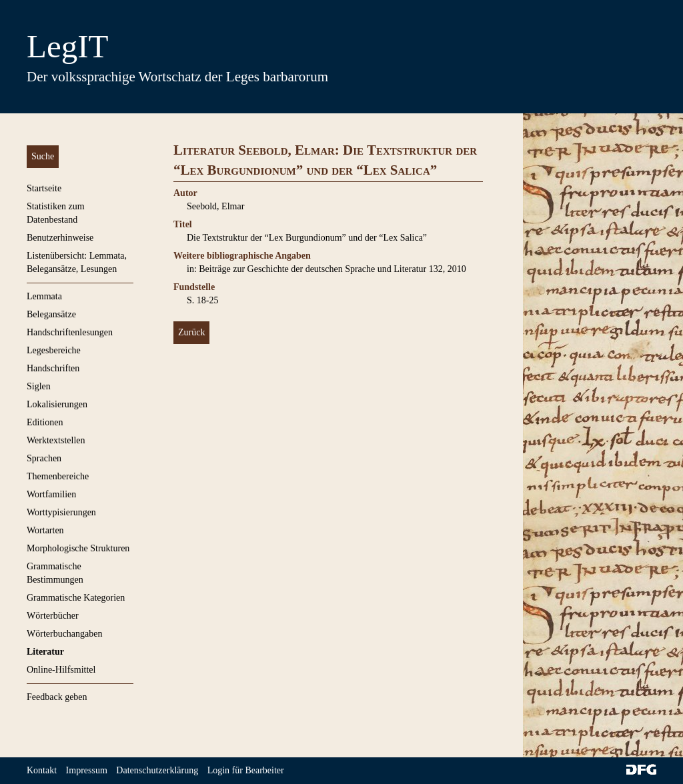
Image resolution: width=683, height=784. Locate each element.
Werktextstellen (56, 440)
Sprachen (44, 458)
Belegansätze (51, 314)
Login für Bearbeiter (246, 770)
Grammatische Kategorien (76, 598)
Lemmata (44, 296)
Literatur (45, 652)
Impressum (87, 770)
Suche (43, 156)
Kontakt (42, 770)
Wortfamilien (51, 494)
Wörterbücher (53, 616)
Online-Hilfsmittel (61, 670)
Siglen (39, 386)
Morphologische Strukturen (78, 548)
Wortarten (45, 530)
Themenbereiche (58, 476)
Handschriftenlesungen (70, 332)
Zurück (191, 332)
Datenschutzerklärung (157, 770)
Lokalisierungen (57, 404)
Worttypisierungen (61, 512)
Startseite (44, 188)
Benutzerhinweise (60, 238)
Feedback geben (57, 697)
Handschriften (53, 368)
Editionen (45, 422)
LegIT (67, 46)
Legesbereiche (54, 350)
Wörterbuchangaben (65, 634)
